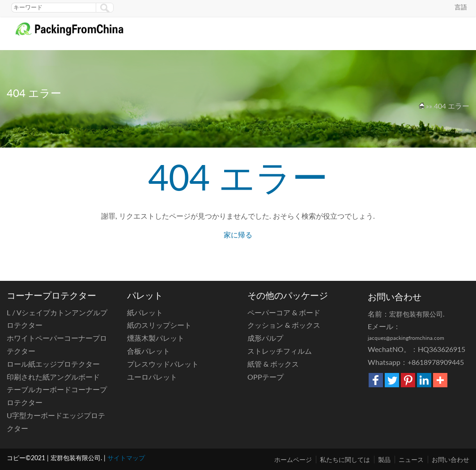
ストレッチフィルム (280, 351)
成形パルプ (265, 338)
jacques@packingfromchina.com (406, 338)
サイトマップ (126, 458)
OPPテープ (266, 377)
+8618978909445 (436, 362)
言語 (461, 7)
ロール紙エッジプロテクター (53, 364)
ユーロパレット (152, 377)
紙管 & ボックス (273, 364)
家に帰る (238, 235)
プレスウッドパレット (163, 364)
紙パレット (145, 312)
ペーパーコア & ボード (284, 312)
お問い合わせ (450, 459)
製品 (384, 459)
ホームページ (293, 459)
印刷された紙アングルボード (53, 377)
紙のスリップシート (159, 325)
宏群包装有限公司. (417, 314)
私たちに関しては (345, 459)
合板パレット (149, 351)
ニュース (411, 459)
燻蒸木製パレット (156, 338)
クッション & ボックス (284, 325)
